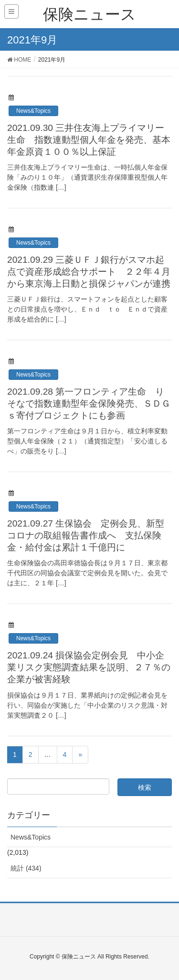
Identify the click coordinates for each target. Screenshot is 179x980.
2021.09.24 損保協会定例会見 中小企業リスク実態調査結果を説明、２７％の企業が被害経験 (89, 667)
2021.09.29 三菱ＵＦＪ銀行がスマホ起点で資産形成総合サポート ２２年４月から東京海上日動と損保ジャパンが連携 (89, 272)
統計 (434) (26, 868)
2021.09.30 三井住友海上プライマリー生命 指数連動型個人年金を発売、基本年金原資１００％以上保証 (89, 140)
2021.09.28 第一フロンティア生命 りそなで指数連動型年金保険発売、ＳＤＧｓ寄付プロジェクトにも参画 (89, 404)
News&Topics (33, 111)
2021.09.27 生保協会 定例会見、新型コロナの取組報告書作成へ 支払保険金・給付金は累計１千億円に (86, 535)
